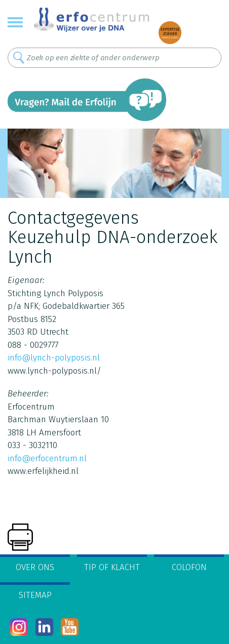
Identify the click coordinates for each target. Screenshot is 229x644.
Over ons (35, 567)
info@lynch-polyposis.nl (54, 358)
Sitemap (35, 595)
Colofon (189, 567)
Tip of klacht (112, 567)
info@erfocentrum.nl (47, 458)
